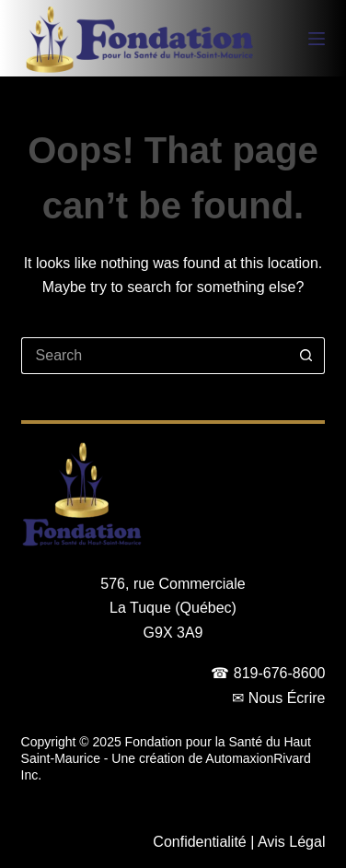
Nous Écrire (287, 698)
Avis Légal (292, 842)
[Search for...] (155, 356)
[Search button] (306, 356)
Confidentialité (199, 842)
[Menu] (317, 39)
